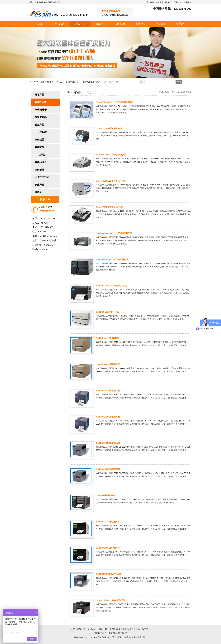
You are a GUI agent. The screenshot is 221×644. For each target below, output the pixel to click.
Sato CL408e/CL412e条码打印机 (111, 600)
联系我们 (187, 2)
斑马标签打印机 (112, 82)
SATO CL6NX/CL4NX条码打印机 (111, 286)
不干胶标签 (41, 132)
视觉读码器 (73, 82)
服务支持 (100, 24)
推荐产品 (39, 95)
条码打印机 (41, 102)
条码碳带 (61, 82)
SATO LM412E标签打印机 (108, 338)
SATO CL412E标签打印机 (108, 443)
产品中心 (80, 24)
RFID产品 (40, 155)
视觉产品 (39, 125)
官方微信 (151, 2)
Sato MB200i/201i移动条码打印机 (112, 155)
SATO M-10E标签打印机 (107, 312)
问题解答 (161, 24)
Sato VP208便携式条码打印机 (110, 207)
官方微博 (160, 2)
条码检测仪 (41, 162)
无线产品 (39, 185)
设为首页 (169, 2)
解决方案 (60, 24)
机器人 (38, 192)
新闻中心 (141, 24)
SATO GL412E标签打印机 (108, 522)
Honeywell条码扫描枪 (91, 82)
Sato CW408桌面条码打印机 (109, 128)
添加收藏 (178, 2)
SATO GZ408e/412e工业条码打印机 (113, 259)
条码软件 (39, 147)
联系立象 (45, 199)
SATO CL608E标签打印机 (108, 417)
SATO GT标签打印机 (106, 495)
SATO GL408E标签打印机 (108, 548)
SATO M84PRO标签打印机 (109, 574)
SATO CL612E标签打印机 (108, 391)
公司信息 (120, 24)
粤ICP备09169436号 (118, 633)
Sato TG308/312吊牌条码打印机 (111, 181)
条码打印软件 (47, 82)
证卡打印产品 (42, 177)
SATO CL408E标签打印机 (108, 469)
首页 (40, 24)
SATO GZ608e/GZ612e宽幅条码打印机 (114, 233)
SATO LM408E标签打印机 (108, 364)
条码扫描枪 (41, 110)
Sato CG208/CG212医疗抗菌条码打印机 (115, 102)
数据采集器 (41, 117)
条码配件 (39, 170)
